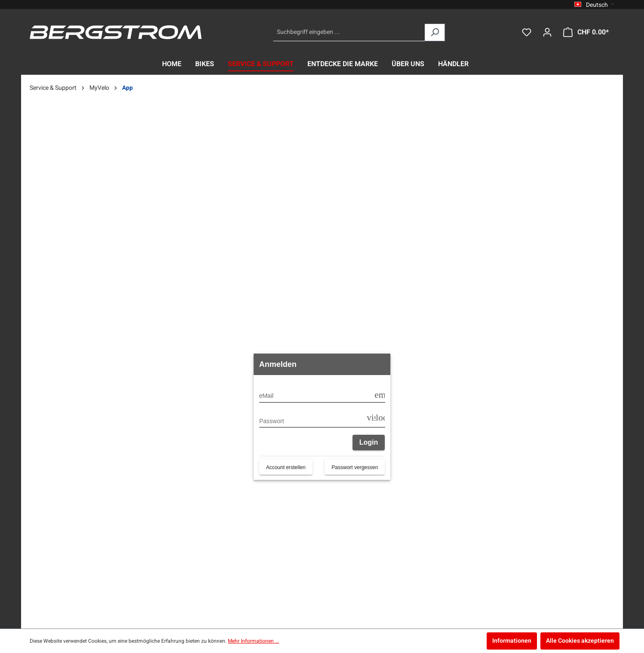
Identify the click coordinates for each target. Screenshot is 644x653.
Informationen (512, 641)
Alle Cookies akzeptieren (580, 641)
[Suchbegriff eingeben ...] (349, 32)
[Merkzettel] (527, 32)
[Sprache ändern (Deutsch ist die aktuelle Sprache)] (594, 5)
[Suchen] (435, 32)
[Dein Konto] (547, 32)
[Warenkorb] (586, 32)
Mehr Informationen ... (253, 641)
